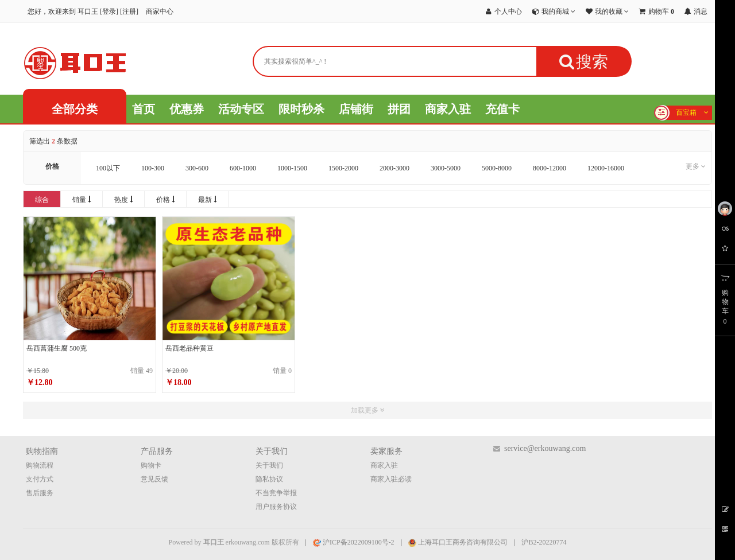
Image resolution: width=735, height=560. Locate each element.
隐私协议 (269, 479)
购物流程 (40, 465)
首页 (144, 109)
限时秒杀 (301, 109)
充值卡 (502, 109)
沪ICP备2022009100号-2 (354, 542)
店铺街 (356, 109)
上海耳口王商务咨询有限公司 (458, 542)
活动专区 (241, 109)
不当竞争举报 (276, 493)
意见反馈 (154, 479)
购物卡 (151, 465)
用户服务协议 (276, 507)
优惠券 (187, 109)
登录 (109, 11)
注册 (129, 11)
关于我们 (269, 465)
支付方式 (40, 479)
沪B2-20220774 (544, 542)
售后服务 (40, 493)
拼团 (399, 109)
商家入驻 (448, 109)
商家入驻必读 (391, 479)
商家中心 (160, 11)
